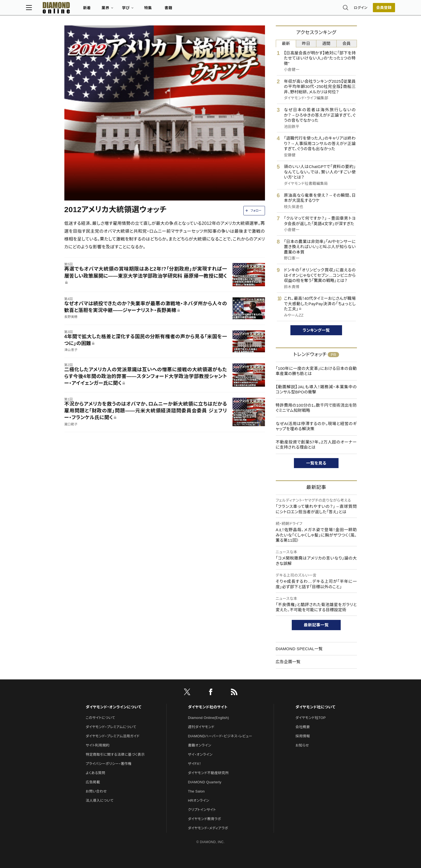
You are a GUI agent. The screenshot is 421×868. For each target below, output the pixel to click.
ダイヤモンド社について (315, 707)
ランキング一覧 (316, 330)
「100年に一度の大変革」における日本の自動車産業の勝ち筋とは (316, 371)
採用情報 (303, 736)
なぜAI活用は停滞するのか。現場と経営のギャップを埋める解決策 (316, 426)
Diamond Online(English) (208, 718)
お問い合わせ (96, 791)
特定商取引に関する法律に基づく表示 (115, 754)
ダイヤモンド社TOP (311, 718)
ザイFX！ (195, 764)
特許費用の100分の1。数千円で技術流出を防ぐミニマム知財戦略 (316, 408)
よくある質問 (95, 773)
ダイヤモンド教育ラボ (204, 819)
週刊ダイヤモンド (201, 727)
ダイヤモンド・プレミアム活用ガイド (113, 736)
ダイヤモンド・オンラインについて (114, 707)
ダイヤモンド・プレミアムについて (111, 727)
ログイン (322, 9)
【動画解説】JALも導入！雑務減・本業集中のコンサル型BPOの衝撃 (316, 389)
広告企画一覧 (288, 662)
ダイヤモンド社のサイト (208, 707)
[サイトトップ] (89, 9)
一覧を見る (316, 463)
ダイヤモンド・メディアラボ (208, 828)
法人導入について (100, 800)
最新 (286, 43)
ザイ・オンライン (200, 754)
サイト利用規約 (98, 745)
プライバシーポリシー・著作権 (109, 764)
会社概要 (303, 727)
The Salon (196, 791)
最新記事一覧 (316, 625)
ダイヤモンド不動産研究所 (208, 773)
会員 (347, 43)
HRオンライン (199, 800)
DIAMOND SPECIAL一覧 (299, 649)
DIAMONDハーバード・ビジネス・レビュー (220, 736)
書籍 (207, 10)
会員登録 (346, 9)
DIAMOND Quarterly (205, 782)
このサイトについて (100, 718)
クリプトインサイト (202, 810)
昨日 (306, 43)
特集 (186, 10)
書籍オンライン (200, 745)
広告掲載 (93, 782)
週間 (326, 43)
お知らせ (302, 745)
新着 (125, 10)
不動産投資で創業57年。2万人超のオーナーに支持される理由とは (316, 445)
